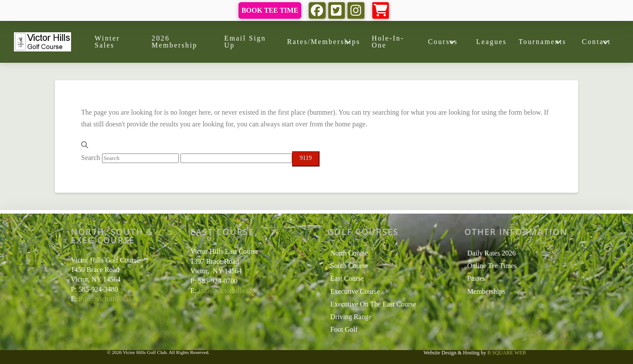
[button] (381, 11)
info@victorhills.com (109, 299)
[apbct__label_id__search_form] (236, 158)
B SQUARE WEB (507, 353)
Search (91, 158)
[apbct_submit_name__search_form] (306, 159)
